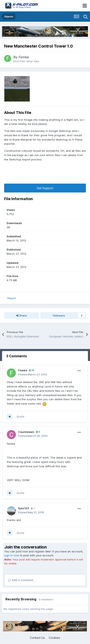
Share (21, 315)
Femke (24, 57)
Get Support (45, 188)
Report (12, 298)
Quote (20, 416)
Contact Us (37, 638)
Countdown (26, 432)
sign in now (12, 555)
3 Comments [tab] (17, 356)
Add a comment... (21, 580)
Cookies (54, 638)
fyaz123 (24, 508)
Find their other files (26, 61)
